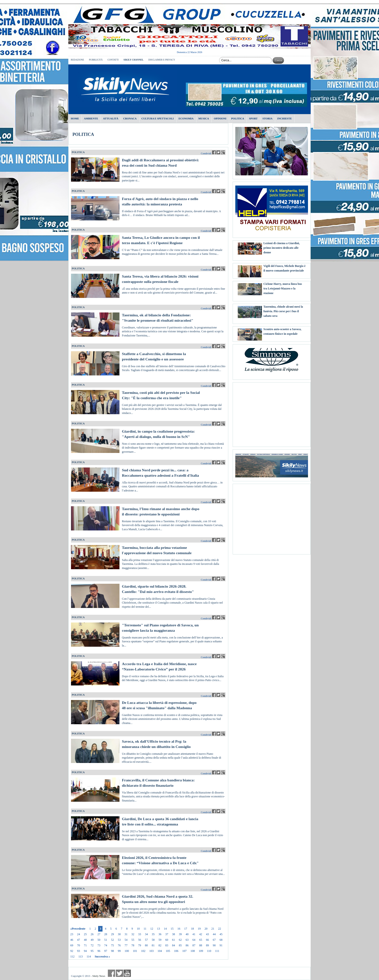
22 (220, 929)
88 (201, 945)
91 (221, 945)
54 (126, 940)
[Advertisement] (272, 413)
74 (106, 945)
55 (133, 940)
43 (207, 934)
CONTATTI (113, 60)
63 (187, 940)
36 (160, 934)
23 (72, 934)
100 (127, 951)
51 (106, 940)
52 (112, 940)
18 (192, 929)
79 (140, 945)
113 (81, 957)
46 (72, 940)
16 (179, 929)
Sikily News (99, 976)
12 (152, 929)
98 (112, 951)
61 (174, 940)
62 (180, 940)
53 (119, 940)
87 (194, 945)
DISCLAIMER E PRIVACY (162, 60)
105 (168, 951)
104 (160, 951)
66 (207, 940)
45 (221, 934)
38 (174, 934)
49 (92, 940)
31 (126, 934)
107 (184, 951)
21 (213, 929)
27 (99, 934)
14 (165, 929)
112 (72, 957)
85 (180, 945)
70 (79, 945)
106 (176, 951)
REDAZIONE (77, 60)
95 (92, 951)
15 (172, 929)
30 (119, 934)
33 (140, 934)
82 (160, 945)
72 (92, 945)
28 (106, 934)
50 (99, 940)
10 (138, 929)
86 (187, 945)
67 (214, 940)
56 (140, 940)
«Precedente (78, 929)
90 (214, 945)
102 (143, 951)
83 (167, 945)
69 (72, 945)
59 (160, 940)
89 (207, 945)
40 (187, 934)
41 (194, 934)
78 (133, 945)
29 (112, 934)
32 (133, 934)
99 (119, 951)
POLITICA (83, 134)
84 (174, 945)
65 (201, 940)
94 (85, 951)
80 (146, 945)
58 (153, 940)
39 (180, 934)
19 (199, 929)
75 (112, 945)
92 (72, 951)
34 (146, 934)
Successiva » (102, 957)
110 (209, 951)
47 (79, 940)
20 (206, 929)
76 (119, 945)
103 (151, 951)
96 (99, 951)
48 (85, 940)
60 (167, 940)
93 (79, 951)
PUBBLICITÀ (96, 60)
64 (194, 940)
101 (135, 951)
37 (167, 934)
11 (145, 929)
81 (153, 945)
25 (85, 934)
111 (217, 951)
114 (89, 957)
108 (193, 951)
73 (99, 945)
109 (201, 951)
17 (186, 929)
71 (85, 945)
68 (221, 940)
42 (201, 934)
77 (126, 945)
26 (92, 934)
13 (158, 929)
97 (106, 951)
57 (146, 940)
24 (79, 934)
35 (153, 934)
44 (214, 934)
